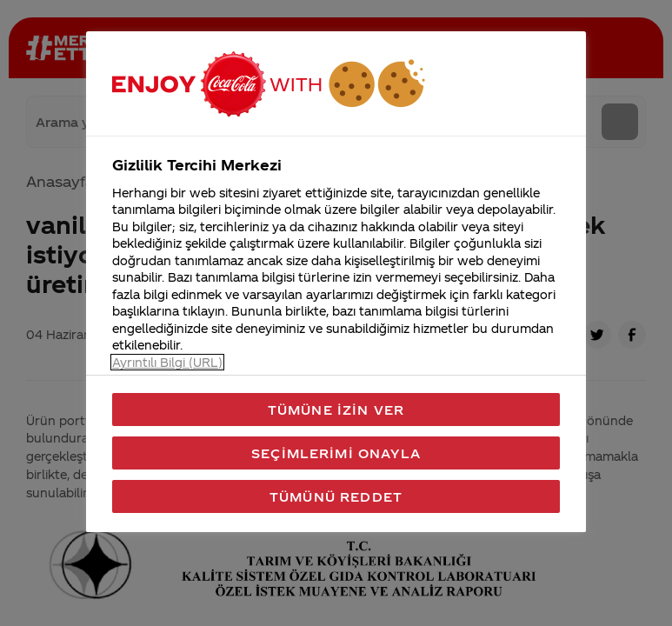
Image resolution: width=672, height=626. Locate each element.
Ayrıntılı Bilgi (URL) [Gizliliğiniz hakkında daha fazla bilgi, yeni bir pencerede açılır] (167, 362)
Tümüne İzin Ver (336, 410)
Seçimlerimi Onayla (336, 453)
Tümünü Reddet (336, 496)
